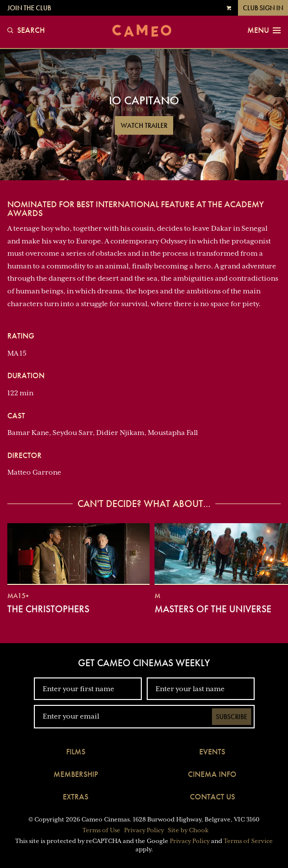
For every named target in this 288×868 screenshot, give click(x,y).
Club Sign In (263, 8)
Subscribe (232, 717)
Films (76, 752)
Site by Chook (188, 830)
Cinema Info (212, 774)
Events (212, 752)
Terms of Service (248, 841)
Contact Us (212, 797)
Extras (76, 797)
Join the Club (29, 8)
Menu (264, 30)
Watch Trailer (144, 125)
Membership (76, 774)
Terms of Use (101, 830)
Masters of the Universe (213, 609)
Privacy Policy (144, 830)
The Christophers (48, 609)
